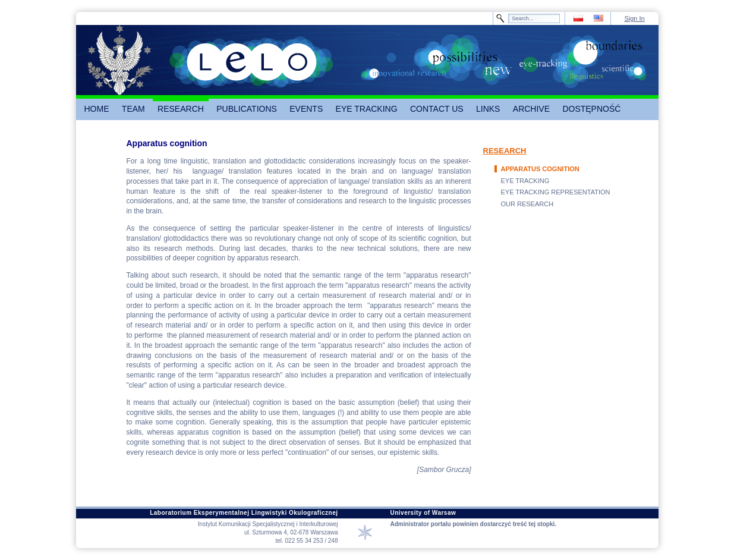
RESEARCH (505, 151)
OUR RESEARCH (527, 204)
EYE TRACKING (525, 181)
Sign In (634, 18)
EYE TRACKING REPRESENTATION (556, 192)
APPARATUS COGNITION (540, 169)
